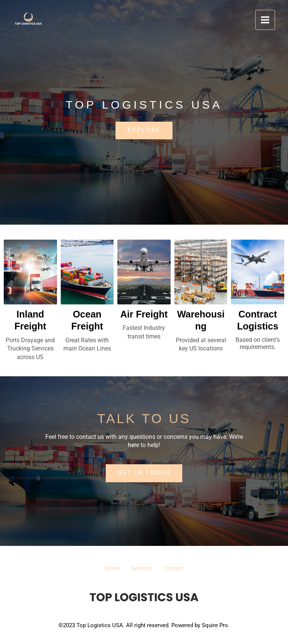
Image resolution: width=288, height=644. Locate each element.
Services (142, 569)
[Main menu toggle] (265, 20)
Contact (178, 569)
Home (109, 569)
